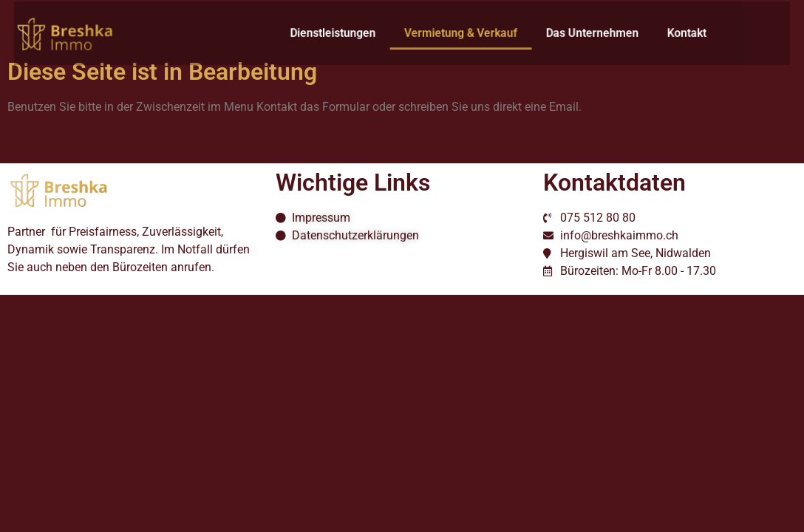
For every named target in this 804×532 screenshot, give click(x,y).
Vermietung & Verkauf (457, 33)
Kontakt (671, 33)
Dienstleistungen (336, 33)
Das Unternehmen (582, 33)
